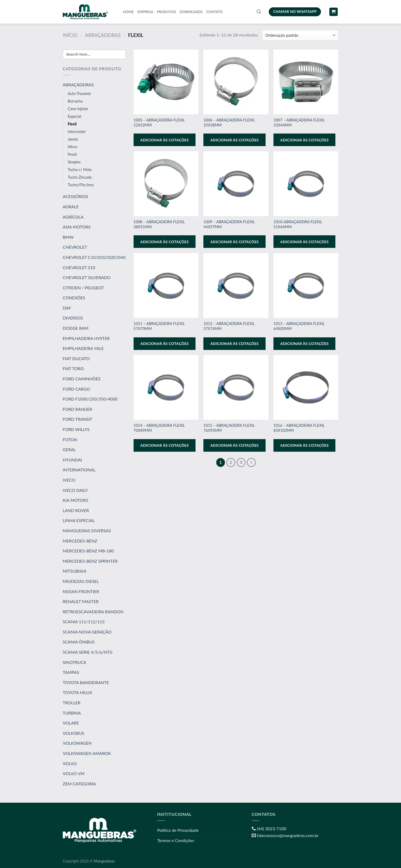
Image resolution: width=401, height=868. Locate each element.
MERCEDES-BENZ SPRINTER (90, 561)
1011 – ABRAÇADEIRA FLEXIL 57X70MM (159, 326)
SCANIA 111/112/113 (84, 622)
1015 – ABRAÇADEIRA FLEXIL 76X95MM (229, 428)
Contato (215, 12)
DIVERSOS (73, 318)
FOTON (70, 440)
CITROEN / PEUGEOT (83, 288)
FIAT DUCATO (76, 358)
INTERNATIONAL (79, 470)
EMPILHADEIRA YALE (83, 348)
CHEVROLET (75, 247)
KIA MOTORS (75, 500)
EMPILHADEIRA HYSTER (86, 338)
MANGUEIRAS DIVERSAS (87, 531)
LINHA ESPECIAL (79, 520)
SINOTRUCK (75, 662)
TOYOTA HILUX (77, 692)
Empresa (145, 12)
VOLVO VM (74, 773)
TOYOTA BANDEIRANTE (86, 682)
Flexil (72, 124)
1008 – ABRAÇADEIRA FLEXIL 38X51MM (159, 224)
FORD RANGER (77, 409)
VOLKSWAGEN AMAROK (87, 753)
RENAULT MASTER (81, 601)
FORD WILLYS (76, 429)
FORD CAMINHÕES (82, 379)
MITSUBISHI (74, 571)
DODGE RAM (76, 328)
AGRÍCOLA (73, 217)
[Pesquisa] (259, 12)
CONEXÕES (74, 298)
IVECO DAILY (75, 490)
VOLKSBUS (73, 733)
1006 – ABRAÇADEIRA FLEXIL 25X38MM (229, 123)
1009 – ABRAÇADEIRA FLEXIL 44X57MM (229, 224)
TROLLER (72, 703)
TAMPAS (71, 672)
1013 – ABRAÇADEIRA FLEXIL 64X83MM (299, 326)
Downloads (191, 12)
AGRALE (71, 207)
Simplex (74, 162)
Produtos (166, 12)
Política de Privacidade (178, 830)
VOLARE (71, 723)
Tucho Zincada (80, 177)
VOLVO (70, 763)
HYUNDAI (72, 460)
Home (128, 12)
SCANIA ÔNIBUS (79, 642)
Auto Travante (79, 94)
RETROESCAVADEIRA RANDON (93, 612)
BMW (68, 237)
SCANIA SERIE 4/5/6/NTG (88, 652)
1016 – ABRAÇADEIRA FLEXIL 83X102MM (299, 428)
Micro (73, 147)
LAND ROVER (76, 510)
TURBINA (72, 713)
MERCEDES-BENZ (80, 540)
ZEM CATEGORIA (79, 784)
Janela (73, 139)
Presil (72, 154)
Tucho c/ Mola (80, 170)
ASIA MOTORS (77, 227)
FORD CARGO (76, 389)
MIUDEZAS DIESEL (81, 581)
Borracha (75, 101)
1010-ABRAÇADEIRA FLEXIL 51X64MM (298, 224)
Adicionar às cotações (165, 140)
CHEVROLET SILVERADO (87, 277)
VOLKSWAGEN (77, 743)
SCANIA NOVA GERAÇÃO (87, 632)
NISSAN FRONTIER (81, 591)
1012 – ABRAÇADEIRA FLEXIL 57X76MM (229, 326)
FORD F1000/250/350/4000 (90, 399)
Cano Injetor (78, 109)
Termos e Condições (176, 840)
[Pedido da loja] (300, 35)
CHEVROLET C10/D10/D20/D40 (94, 257)
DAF (67, 308)
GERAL (69, 449)
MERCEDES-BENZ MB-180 (88, 551)
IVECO (69, 480)
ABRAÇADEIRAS (103, 35)
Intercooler (77, 132)
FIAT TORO (73, 368)
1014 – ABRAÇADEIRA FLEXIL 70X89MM (159, 428)
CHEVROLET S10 (79, 267)
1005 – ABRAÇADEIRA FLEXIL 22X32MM (159, 123)
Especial (74, 116)
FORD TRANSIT (78, 419)
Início (70, 35)
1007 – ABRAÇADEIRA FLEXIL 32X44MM (299, 123)
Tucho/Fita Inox (81, 185)
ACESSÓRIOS (75, 196)
